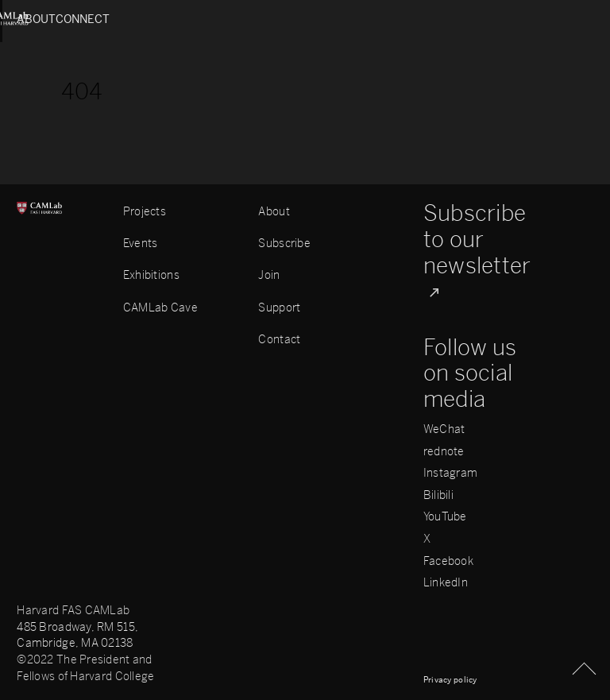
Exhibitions (151, 275)
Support (279, 308)
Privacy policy (450, 680)
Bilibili (438, 496)
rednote (444, 452)
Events (141, 244)
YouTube (445, 517)
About (37, 19)
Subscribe (284, 244)
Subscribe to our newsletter (477, 240)
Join (269, 275)
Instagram (451, 474)
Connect (566, 19)
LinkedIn (446, 583)
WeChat (444, 430)
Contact (279, 340)
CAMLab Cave (160, 308)
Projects (145, 212)
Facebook (448, 562)
